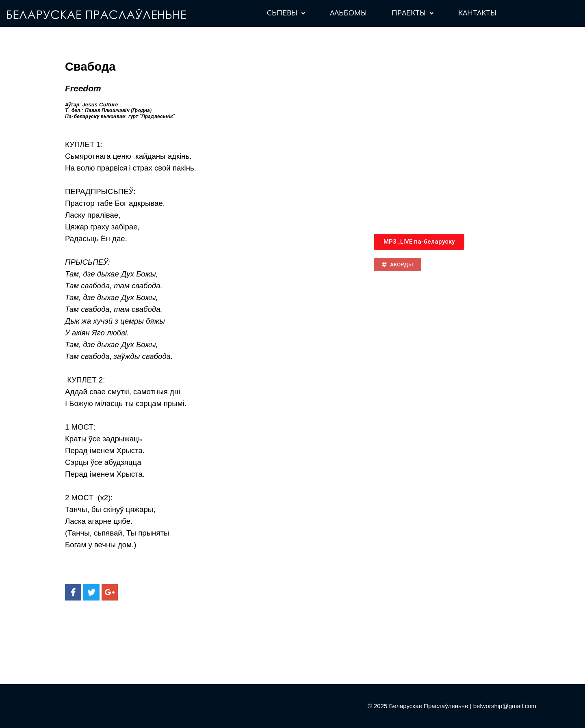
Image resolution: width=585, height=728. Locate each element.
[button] (419, 242)
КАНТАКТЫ (477, 13)
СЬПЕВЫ (286, 13)
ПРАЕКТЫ (413, 13)
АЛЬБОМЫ (348, 13)
